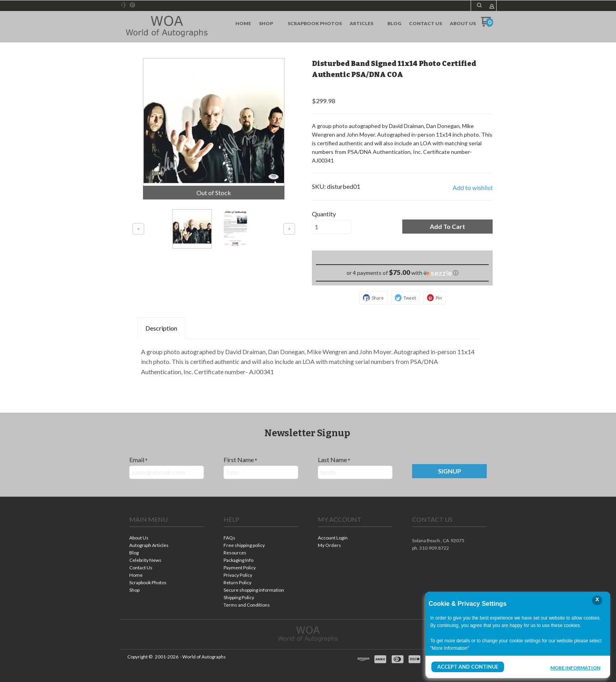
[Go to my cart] (487, 25)
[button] (479, 5)
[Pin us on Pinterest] (132, 5)
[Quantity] (332, 227)
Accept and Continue (466, 667)
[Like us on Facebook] (124, 5)
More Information (575, 668)
